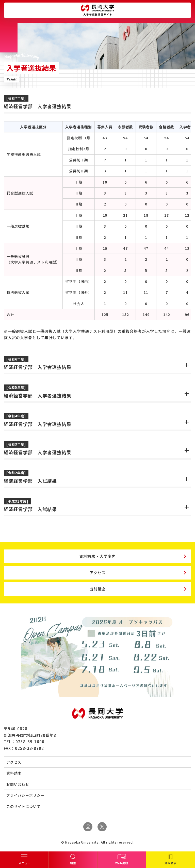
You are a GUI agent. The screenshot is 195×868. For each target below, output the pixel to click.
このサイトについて (23, 806)
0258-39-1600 (30, 742)
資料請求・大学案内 (97, 556)
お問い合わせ (18, 784)
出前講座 (97, 589)
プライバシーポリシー (25, 795)
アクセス (98, 573)
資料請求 (14, 773)
